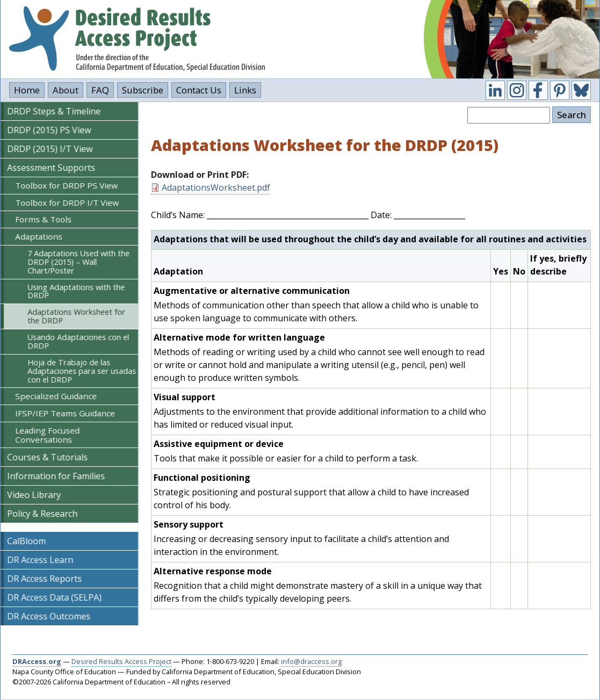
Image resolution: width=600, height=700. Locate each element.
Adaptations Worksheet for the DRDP (76, 316)
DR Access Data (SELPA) (54, 597)
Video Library (34, 495)
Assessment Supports (51, 168)
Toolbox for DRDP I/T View (67, 203)
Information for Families (56, 476)
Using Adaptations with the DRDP (76, 291)
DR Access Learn (40, 560)
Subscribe (143, 90)
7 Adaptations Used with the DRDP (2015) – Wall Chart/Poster (78, 262)
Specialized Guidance (56, 396)
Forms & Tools (43, 219)
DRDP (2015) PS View (49, 130)
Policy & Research (42, 514)
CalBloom (26, 541)
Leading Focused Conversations (47, 435)
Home (27, 90)
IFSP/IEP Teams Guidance (65, 413)
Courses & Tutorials (47, 457)
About (66, 90)
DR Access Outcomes (49, 616)
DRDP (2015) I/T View (50, 149)
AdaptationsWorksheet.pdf (216, 187)
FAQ (100, 90)
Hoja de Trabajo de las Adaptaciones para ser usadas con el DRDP (82, 371)
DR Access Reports (44, 579)
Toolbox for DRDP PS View (66, 185)
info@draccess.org (311, 661)
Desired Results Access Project (121, 661)
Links (245, 90)
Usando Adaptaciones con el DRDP (78, 341)
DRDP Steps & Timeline (54, 111)
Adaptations (39, 236)
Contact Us (199, 90)
